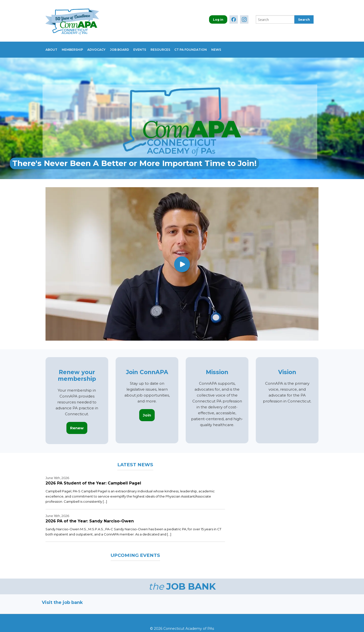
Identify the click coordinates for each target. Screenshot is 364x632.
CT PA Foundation (209, 47)
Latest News (135, 459)
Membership (75, 47)
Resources (176, 47)
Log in (218, 20)
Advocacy (103, 47)
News (238, 47)
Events (152, 47)
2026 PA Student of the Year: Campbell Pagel (93, 478)
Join (147, 410)
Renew (77, 423)
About (51, 47)
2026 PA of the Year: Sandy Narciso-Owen (90, 516)
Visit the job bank (62, 598)
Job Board (129, 47)
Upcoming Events (135, 550)
